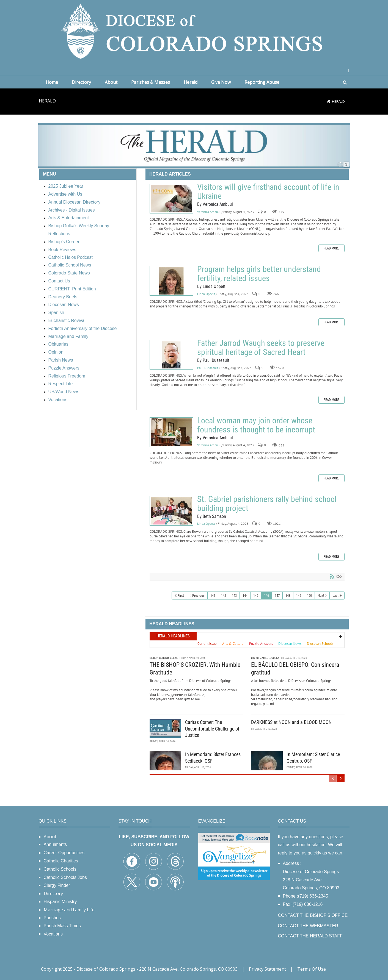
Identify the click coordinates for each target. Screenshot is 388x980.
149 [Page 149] (299, 596)
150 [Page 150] (309, 596)
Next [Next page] (321, 596)
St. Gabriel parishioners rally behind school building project (171, 511)
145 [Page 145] (256, 596)
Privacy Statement (267, 969)
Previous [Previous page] (198, 596)
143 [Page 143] (234, 596)
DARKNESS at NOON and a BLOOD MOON (291, 721)
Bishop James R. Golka (164, 657)
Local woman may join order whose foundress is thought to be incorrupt (171, 432)
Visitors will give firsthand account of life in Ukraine (171, 199)
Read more (331, 248)
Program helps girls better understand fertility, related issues (171, 281)
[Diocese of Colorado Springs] (194, 31)
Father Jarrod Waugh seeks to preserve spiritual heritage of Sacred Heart (171, 355)
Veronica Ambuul (209, 212)
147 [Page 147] (277, 596)
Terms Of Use (312, 969)
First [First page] (181, 596)
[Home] (329, 101)
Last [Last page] (335, 596)
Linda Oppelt (206, 294)
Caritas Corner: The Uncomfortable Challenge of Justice (212, 728)
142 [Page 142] (224, 596)
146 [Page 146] (266, 596)
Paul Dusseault (208, 368)
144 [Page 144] (245, 596)
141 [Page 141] (213, 596)
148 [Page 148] (288, 596)
